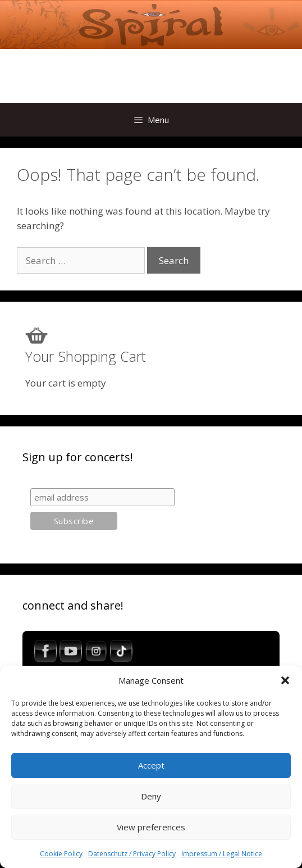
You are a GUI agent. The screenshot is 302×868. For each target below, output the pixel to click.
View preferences (151, 827)
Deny (151, 796)
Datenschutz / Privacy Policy (132, 854)
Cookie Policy (61, 854)
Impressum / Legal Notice (222, 854)
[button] (285, 680)
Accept (151, 765)
